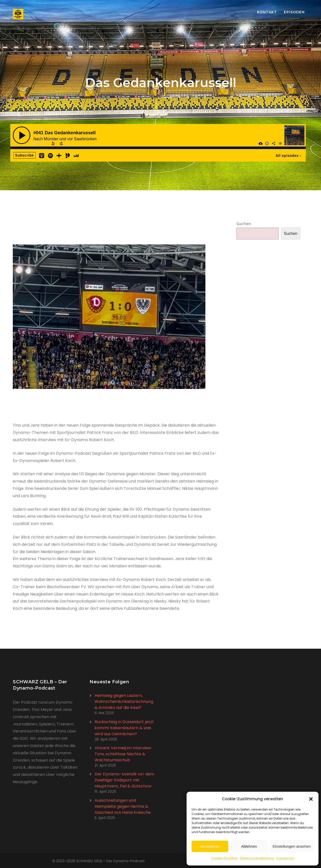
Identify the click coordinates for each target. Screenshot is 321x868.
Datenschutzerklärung (257, 858)
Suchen (244, 224)
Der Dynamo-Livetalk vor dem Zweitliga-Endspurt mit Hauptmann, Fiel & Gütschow (124, 780)
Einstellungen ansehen (292, 846)
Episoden (294, 12)
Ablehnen (249, 846)
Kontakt (267, 12)
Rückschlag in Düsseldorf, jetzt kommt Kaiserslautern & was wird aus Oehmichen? (124, 728)
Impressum (285, 858)
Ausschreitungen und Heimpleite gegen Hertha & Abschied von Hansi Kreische (123, 806)
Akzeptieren (210, 846)
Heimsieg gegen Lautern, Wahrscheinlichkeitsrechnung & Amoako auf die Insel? (124, 702)
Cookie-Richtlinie (224, 858)
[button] (311, 799)
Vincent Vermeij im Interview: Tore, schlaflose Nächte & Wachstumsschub (123, 754)
